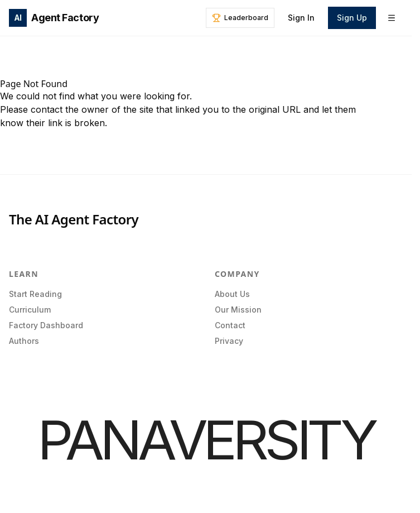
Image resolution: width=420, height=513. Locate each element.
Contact (230, 325)
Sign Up (352, 18)
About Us (232, 294)
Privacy (229, 341)
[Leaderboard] (240, 18)
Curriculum (30, 310)
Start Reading (35, 294)
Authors (24, 341)
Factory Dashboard (46, 325)
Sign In (301, 18)
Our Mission (238, 310)
